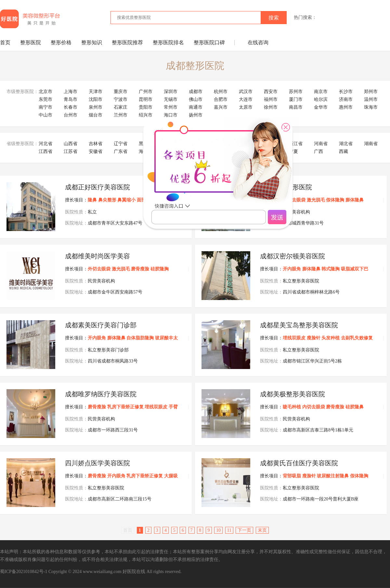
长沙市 (346, 92)
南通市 (196, 107)
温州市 (371, 99)
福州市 (271, 99)
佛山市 (196, 99)
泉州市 (96, 107)
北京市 (45, 92)
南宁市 (45, 107)
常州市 (171, 107)
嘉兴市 (221, 107)
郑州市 (371, 92)
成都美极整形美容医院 (292, 394)
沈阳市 (96, 99)
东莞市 (45, 99)
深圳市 (171, 92)
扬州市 (196, 115)
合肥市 (221, 99)
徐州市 (271, 107)
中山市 (45, 115)
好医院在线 (134, 572)
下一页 (244, 530)
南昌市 (296, 107)
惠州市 (346, 107)
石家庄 (121, 107)
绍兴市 (146, 115)
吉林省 (96, 144)
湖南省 (371, 144)
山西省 (71, 144)
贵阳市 (146, 107)
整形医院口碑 (209, 42)
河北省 (45, 144)
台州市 (71, 115)
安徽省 (96, 151)
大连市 (246, 99)
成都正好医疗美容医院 (97, 187)
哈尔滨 (321, 99)
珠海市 (371, 107)
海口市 (171, 115)
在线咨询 (258, 42)
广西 (318, 151)
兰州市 (121, 115)
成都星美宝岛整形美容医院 (299, 325)
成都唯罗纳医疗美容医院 (101, 394)
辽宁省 (121, 144)
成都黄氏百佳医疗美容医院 (299, 463)
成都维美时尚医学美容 (97, 256)
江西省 (45, 151)
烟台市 (96, 115)
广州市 (146, 92)
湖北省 (346, 144)
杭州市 (221, 92)
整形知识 (92, 42)
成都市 (196, 92)
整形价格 (61, 42)
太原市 (246, 107)
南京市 (321, 92)
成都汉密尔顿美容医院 (292, 256)
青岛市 (71, 99)
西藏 (344, 151)
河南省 (321, 144)
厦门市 (296, 99)
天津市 (96, 92)
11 (229, 530)
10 (218, 530)
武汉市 (246, 92)
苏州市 (296, 92)
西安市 (271, 92)
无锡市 (171, 99)
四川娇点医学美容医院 (97, 463)
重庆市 (121, 92)
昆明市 (146, 99)
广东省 (121, 151)
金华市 (321, 107)
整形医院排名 (168, 42)
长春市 (71, 107)
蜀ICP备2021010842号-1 (24, 572)
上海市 (71, 92)
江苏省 (71, 151)
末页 (262, 530)
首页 (5, 42)
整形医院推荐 (127, 42)
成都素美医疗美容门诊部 (101, 325)
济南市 (346, 99)
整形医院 (31, 42)
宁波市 (121, 99)
